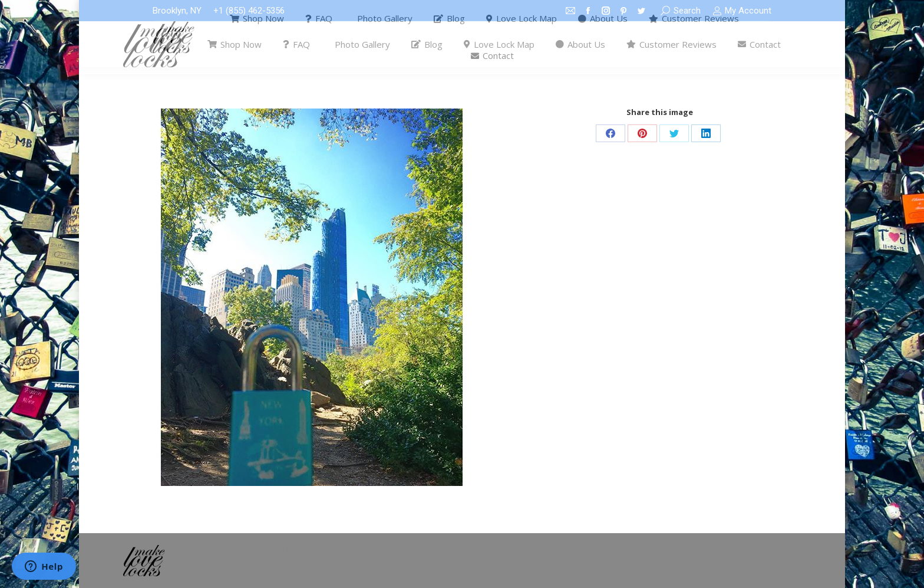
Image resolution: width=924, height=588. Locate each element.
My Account (742, 11)
